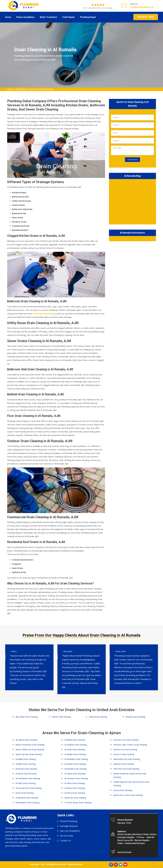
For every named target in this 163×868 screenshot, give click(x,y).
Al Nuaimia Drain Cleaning (76, 745)
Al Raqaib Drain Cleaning (75, 754)
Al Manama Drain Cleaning (27, 798)
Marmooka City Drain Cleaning (127, 759)
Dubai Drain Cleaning (98, 717)
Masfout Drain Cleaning (124, 764)
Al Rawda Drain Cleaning (75, 764)
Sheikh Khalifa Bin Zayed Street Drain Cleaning (130, 775)
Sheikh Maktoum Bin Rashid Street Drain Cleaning (131, 784)
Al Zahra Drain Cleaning (75, 783)
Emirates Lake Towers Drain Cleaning (130, 745)
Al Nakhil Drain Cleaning (75, 740)
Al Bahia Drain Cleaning (26, 764)
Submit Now (132, 160)
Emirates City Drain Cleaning (126, 740)
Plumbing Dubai (75, 864)
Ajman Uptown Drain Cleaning (29, 754)
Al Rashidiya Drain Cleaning (76, 759)
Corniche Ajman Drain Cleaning (78, 802)
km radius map (132, 201)
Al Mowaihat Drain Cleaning (28, 802)
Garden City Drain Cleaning (125, 749)
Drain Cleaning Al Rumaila (40, 89)
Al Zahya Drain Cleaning (75, 788)
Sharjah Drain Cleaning (135, 717)
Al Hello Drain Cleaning (26, 783)
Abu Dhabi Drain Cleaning (27, 717)
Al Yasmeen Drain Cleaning (76, 778)
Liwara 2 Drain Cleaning (124, 754)
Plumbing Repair (88, 17)
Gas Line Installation (70, 831)
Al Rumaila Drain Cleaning (76, 769)
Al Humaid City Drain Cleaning (29, 788)
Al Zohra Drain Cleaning (75, 793)
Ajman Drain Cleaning (62, 717)
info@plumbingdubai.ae (142, 7)
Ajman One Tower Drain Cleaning (128, 795)
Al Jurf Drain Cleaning (25, 793)
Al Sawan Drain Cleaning (75, 774)
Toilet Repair (68, 17)
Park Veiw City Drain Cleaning (126, 769)
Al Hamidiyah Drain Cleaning (28, 778)
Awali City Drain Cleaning (75, 798)
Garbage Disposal (69, 826)
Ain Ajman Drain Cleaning (26, 740)
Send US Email (124, 852)
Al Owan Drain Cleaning (75, 749)
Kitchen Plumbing (69, 821)
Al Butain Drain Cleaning (26, 774)
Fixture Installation (25, 17)
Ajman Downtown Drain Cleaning (30, 745)
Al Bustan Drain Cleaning (26, 769)
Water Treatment (48, 17)
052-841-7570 (146, 17)
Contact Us (65, 841)
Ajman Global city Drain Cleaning (30, 749)
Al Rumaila (20, 89)
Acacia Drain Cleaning (123, 790)
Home (8, 17)
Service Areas (67, 836)
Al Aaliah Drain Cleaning (26, 759)
